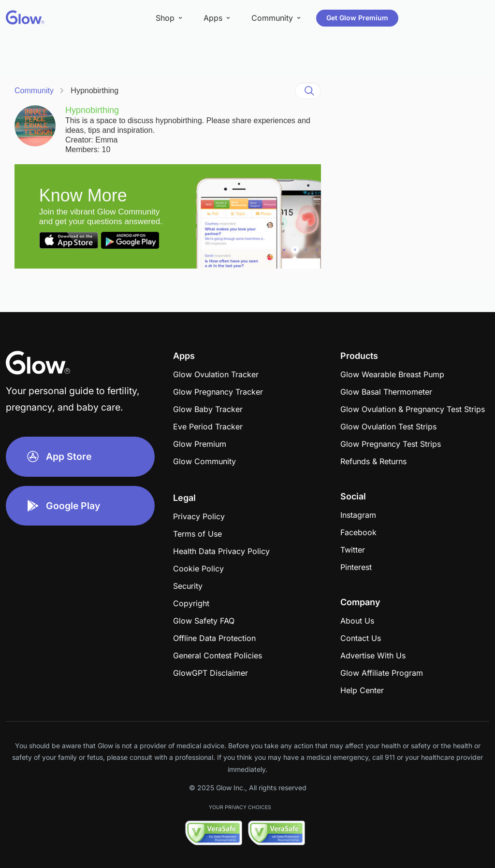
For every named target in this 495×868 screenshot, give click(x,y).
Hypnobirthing (95, 91)
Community (34, 91)
